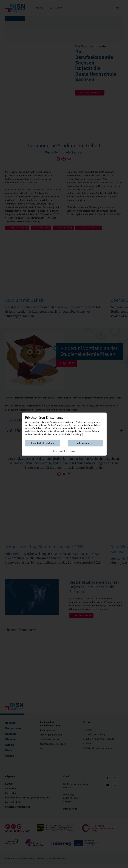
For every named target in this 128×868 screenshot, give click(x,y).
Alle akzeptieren (84, 446)
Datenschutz (58, 454)
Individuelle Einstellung (44, 446)
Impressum (71, 454)
